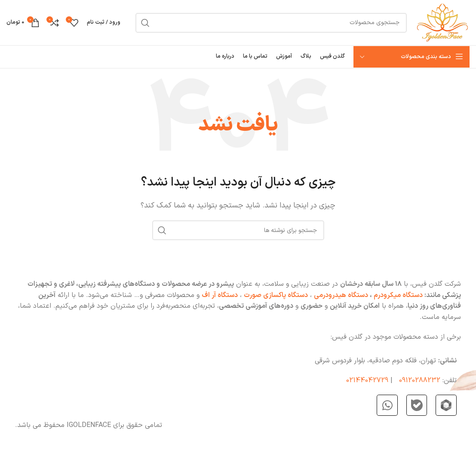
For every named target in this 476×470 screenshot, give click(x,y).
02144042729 (367, 380)
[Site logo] (442, 22)
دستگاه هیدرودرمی (341, 295)
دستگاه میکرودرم (397, 295)
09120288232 (420, 380)
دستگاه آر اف (220, 295)
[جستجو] (271, 23)
